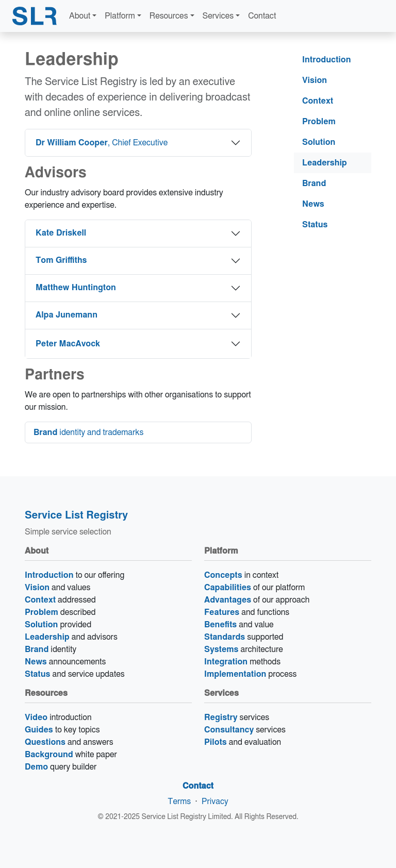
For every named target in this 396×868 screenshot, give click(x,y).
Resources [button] (169, 16)
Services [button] (218, 16)
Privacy (215, 802)
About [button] (80, 16)
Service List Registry (76, 515)
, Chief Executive (102, 143)
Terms (179, 802)
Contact (262, 16)
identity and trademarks (88, 432)
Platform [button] (120, 16)
